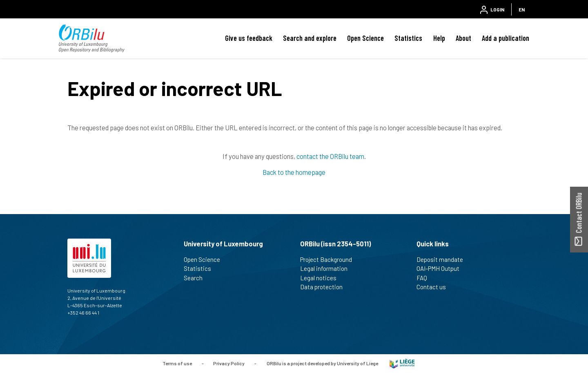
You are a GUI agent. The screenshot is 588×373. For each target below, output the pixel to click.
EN (522, 9)
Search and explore (310, 38)
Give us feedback (249, 38)
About (463, 38)
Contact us (435, 287)
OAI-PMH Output (441, 268)
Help (439, 38)
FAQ (425, 278)
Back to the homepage (294, 172)
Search (197, 278)
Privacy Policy (229, 363)
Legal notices (322, 278)
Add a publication (506, 38)
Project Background (330, 259)
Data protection (325, 287)
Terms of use (177, 363)
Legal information (327, 268)
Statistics (408, 38)
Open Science (365, 38)
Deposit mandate (443, 259)
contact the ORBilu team (330, 156)
